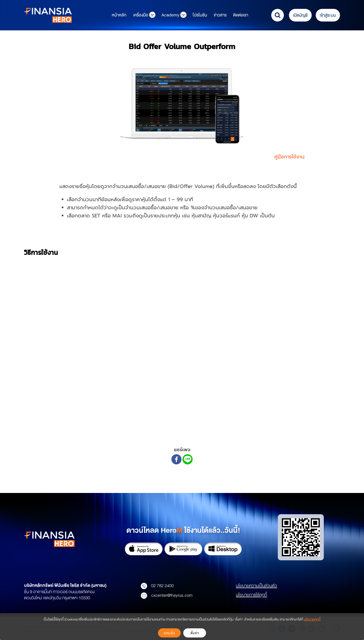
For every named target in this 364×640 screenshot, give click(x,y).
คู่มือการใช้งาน (289, 157)
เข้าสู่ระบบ (328, 15)
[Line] (188, 459)
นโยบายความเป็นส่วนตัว (256, 586)
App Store (144, 549)
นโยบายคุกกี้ (312, 619)
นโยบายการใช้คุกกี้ (251, 595)
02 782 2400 (157, 586)
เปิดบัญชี (300, 15)
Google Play (183, 549)
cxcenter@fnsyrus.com (167, 595)
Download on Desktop (223, 549)
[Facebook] (176, 459)
